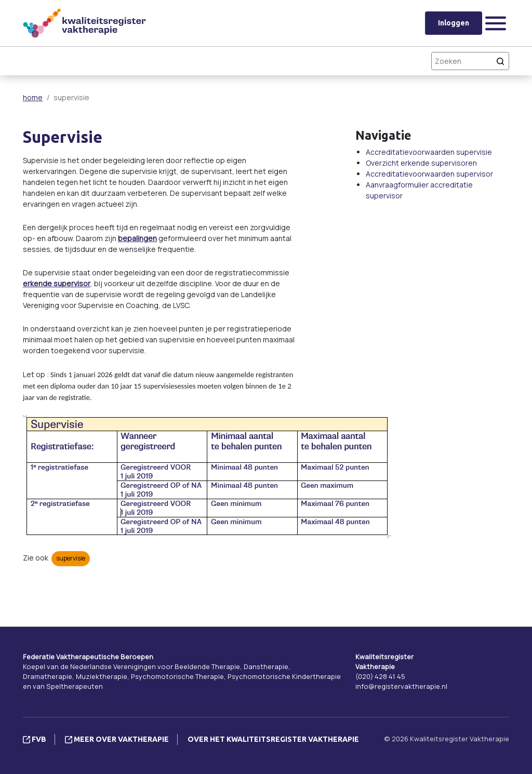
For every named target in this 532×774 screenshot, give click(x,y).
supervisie (71, 558)
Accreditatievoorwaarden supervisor (429, 174)
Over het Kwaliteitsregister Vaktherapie (273, 739)
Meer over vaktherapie (117, 739)
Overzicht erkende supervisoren (421, 163)
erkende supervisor (57, 283)
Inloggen (454, 23)
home (33, 97)
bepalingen (137, 238)
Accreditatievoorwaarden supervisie (429, 152)
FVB (35, 739)
